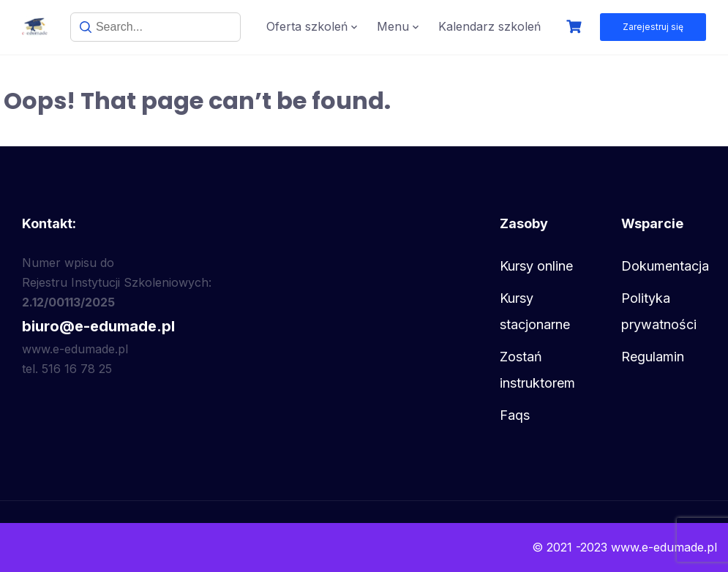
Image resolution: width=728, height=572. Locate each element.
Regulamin (653, 357)
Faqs (515, 415)
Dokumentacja (665, 266)
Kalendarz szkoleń (489, 26)
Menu (393, 26)
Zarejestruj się (653, 27)
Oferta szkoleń (307, 26)
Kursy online (536, 266)
